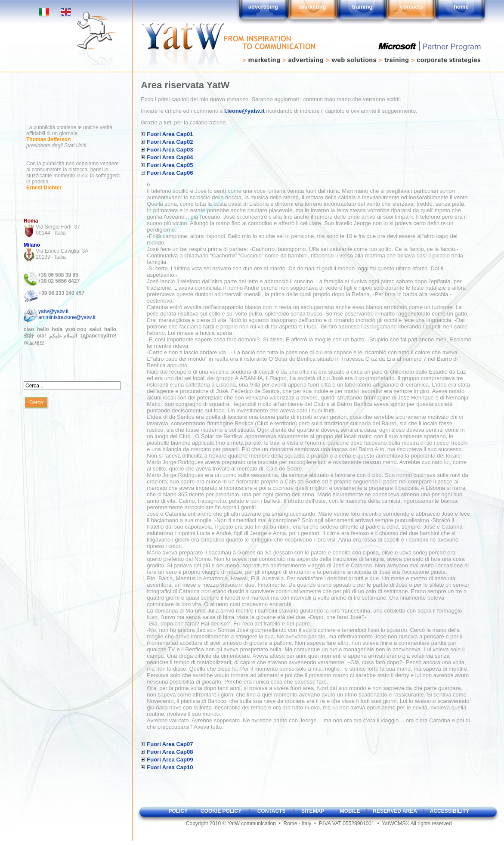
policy (178, 811)
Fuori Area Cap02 (170, 142)
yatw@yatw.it (53, 311)
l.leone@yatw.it (244, 111)
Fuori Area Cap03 (170, 150)
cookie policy (221, 811)
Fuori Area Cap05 (170, 165)
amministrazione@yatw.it (67, 317)
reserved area (395, 811)
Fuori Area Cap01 (170, 134)
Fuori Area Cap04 (170, 157)
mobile (350, 811)
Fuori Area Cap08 (170, 752)
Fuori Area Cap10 (170, 767)
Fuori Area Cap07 (170, 744)
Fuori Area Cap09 (170, 760)
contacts (272, 811)
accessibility (450, 811)
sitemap (313, 811)
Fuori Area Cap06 (170, 173)
